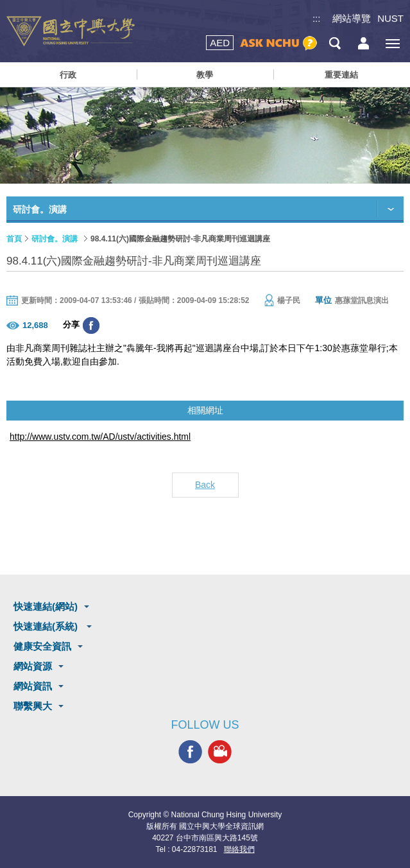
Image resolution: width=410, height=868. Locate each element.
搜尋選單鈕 (335, 43)
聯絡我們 (239, 849)
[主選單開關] (392, 43)
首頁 (14, 239)
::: (317, 18)
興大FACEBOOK (190, 752)
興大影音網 (220, 752)
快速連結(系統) (47, 626)
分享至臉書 (91, 325)
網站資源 (33, 666)
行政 (68, 75)
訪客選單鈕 (363, 43)
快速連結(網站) (46, 606)
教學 (205, 75)
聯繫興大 (33, 706)
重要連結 (341, 75)
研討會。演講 (55, 239)
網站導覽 (352, 18)
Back (205, 485)
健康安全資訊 (42, 646)
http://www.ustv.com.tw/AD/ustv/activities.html (100, 437)
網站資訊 (33, 686)
